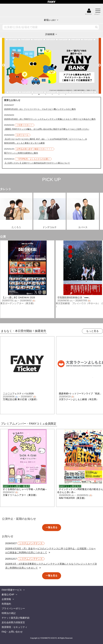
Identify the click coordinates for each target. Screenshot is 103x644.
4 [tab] (56, 94)
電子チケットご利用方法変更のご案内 (21, 153)
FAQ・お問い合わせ (12, 632)
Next (99, 64)
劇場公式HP (8, 594)
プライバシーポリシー (13, 608)
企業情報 (6, 599)
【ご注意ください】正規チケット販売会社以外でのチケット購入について (37, 163)
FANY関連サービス (12, 590)
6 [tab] (69, 94)
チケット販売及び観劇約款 (16, 618)
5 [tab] (62, 94)
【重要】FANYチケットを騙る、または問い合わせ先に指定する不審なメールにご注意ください (47, 129)
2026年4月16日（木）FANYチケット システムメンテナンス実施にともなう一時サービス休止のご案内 (50, 119)
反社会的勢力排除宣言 (13, 622)
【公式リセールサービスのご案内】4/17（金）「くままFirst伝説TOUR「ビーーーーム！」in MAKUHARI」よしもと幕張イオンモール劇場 (45, 141)
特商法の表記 (9, 613)
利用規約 (6, 604)
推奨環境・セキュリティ (14, 627)
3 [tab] (49, 94)
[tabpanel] (51, 66)
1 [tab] (36, 94)
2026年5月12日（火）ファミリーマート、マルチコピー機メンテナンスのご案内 (40, 109)
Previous (4, 64)
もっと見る (92, 331)
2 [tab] (42, 94)
